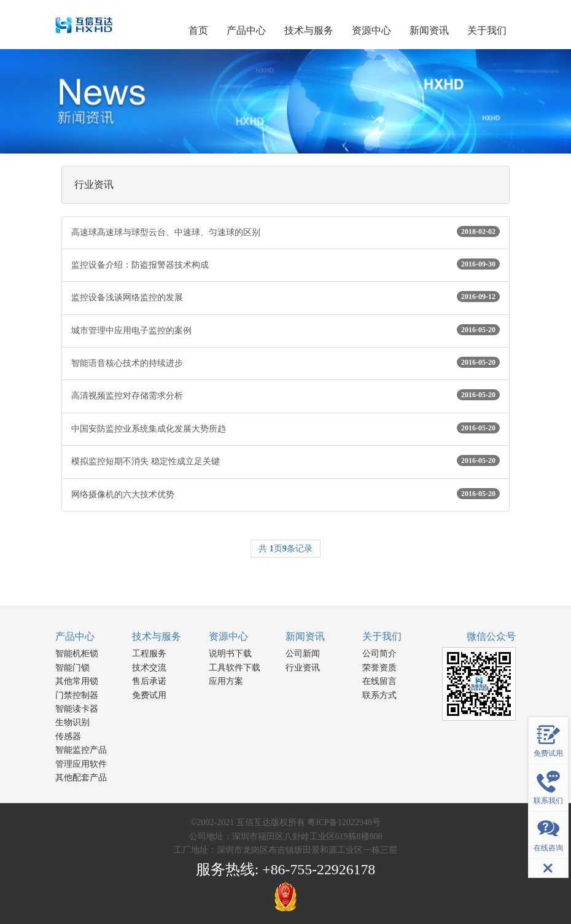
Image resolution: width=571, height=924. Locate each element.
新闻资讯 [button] (429, 30)
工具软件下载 (235, 668)
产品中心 (75, 636)
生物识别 (72, 722)
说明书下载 (230, 654)
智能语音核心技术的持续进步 (285, 362)
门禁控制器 (77, 695)
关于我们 (382, 636)
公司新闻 (303, 654)
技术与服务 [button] (309, 30)
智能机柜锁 (77, 654)
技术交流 (149, 668)
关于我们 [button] (487, 30)
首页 (198, 30)
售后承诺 (149, 681)
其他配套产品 (81, 778)
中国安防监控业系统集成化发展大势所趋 (285, 428)
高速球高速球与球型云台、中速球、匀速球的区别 (285, 231)
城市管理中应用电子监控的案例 (285, 330)
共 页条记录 (285, 549)
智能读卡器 (77, 709)
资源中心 (228, 636)
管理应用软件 (81, 764)
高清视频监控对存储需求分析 (285, 395)
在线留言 (379, 681)
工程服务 (149, 654)
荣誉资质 (379, 668)
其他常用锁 (77, 681)
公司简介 (379, 654)
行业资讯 (303, 668)
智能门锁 (72, 668)
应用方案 (226, 681)
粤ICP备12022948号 (344, 822)
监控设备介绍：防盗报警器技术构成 (285, 264)
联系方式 (379, 695)
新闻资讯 (305, 636)
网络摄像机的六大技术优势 (285, 494)
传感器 (68, 736)
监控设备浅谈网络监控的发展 (285, 297)
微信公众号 (491, 636)
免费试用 (149, 695)
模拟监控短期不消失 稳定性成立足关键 (285, 460)
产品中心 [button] (246, 30)
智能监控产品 (81, 750)
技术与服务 (157, 636)
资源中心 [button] (371, 30)
